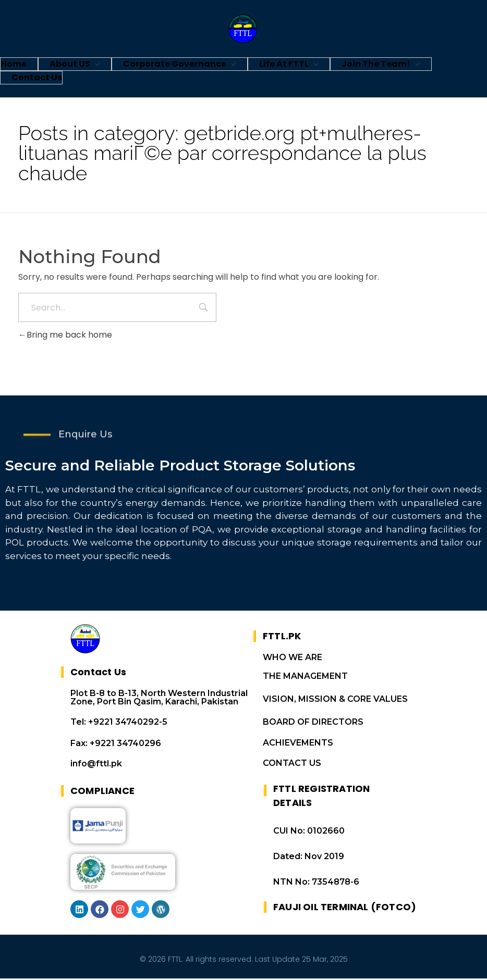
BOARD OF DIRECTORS (313, 723)
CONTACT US (292, 765)
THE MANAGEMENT (305, 678)
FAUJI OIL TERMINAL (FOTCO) (345, 908)
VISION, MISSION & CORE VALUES (335, 700)
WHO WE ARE (293, 659)
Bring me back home (65, 335)
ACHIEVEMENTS (298, 744)
